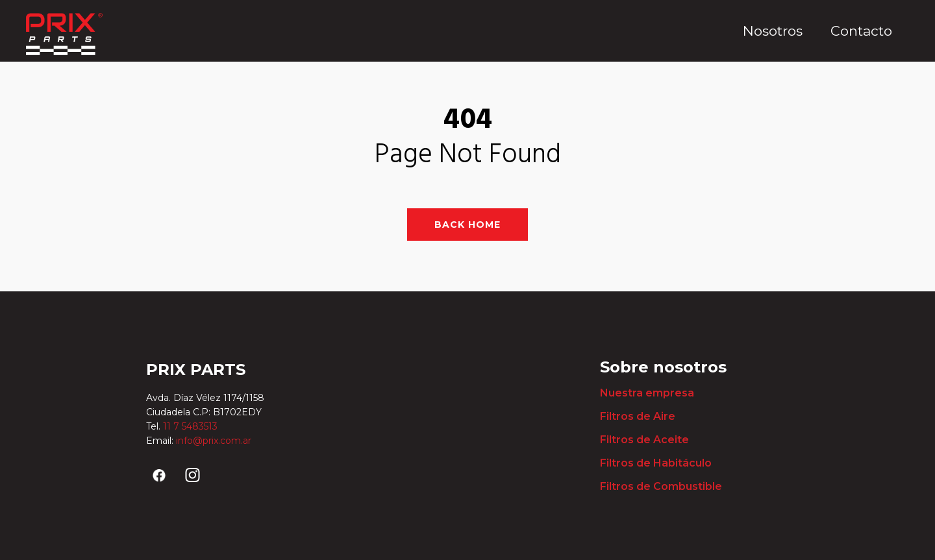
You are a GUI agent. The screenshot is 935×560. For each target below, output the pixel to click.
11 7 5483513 (192, 426)
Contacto (861, 31)
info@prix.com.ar (214, 441)
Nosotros (773, 31)
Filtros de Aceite (644, 440)
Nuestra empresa (647, 393)
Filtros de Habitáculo (656, 463)
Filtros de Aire (638, 416)
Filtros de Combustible (661, 486)
